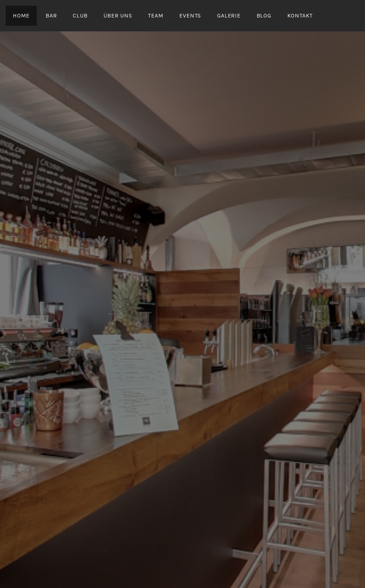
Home (21, 16)
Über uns (118, 16)
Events (190, 16)
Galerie (229, 16)
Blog (264, 16)
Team (156, 16)
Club (80, 16)
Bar (51, 16)
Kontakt (300, 16)
